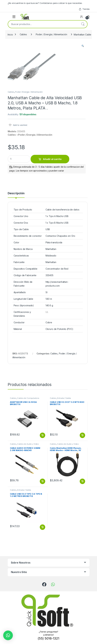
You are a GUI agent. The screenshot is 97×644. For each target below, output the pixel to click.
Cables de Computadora (28, 398)
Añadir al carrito (52, 159)
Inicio (10, 34)
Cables (23, 34)
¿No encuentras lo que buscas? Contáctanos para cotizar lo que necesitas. (45, 3)
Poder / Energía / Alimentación (51, 34)
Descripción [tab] (16, 193)
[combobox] (43, 24)
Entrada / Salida (64, 398)
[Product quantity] (19, 159)
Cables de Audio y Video (28, 444)
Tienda (84, 9)
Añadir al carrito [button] (42, 435)
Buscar (83, 24)
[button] (83, 46)
